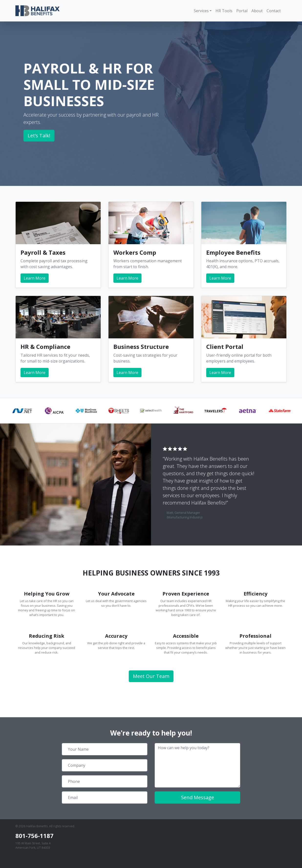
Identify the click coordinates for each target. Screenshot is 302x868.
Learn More (35, 278)
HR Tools (224, 11)
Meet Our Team (151, 676)
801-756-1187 (34, 836)
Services (201, 11)
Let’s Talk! (39, 136)
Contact (274, 11)
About (257, 11)
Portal (242, 11)
